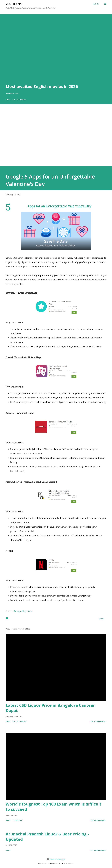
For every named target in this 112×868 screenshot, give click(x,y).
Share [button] (8, 99)
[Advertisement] (56, 138)
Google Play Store (23, 611)
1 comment (17, 820)
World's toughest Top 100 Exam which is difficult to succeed (53, 807)
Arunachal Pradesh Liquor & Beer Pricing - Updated (47, 837)
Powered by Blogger (56, 859)
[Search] (96, 4)
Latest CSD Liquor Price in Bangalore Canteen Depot (51, 708)
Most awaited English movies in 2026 (42, 86)
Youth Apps (14, 4)
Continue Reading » (98, 721)
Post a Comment (20, 99)
